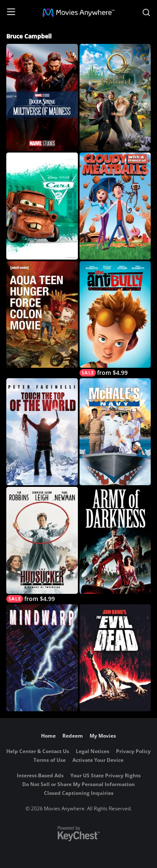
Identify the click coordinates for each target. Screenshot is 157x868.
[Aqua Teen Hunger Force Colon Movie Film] (42, 315)
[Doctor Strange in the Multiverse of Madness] (42, 97)
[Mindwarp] (42, 658)
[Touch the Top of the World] (42, 432)
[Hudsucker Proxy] (42, 545)
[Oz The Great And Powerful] (115, 97)
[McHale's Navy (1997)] (115, 432)
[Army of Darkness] (115, 540)
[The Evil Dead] (115, 658)
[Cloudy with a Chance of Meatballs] (115, 206)
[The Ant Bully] (115, 319)
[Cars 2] (42, 206)
